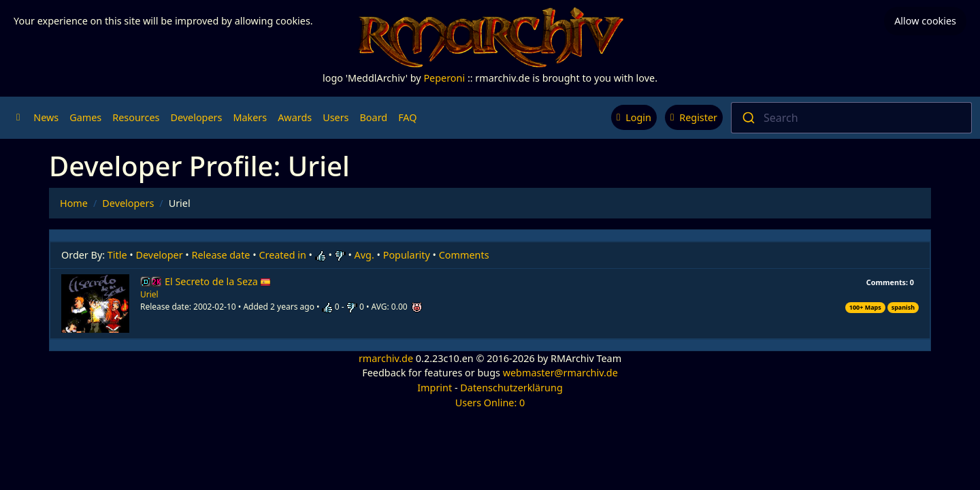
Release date (221, 255)
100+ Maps (865, 307)
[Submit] (748, 118)
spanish (903, 307)
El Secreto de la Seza (218, 281)
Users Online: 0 (490, 403)
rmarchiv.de (386, 358)
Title (117, 255)
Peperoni (444, 78)
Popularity (407, 255)
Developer (160, 255)
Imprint (435, 388)
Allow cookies (925, 21)
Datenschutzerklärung (511, 388)
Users (336, 117)
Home (74, 203)
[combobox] (851, 118)
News (46, 117)
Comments (464, 255)
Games (85, 117)
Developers (196, 117)
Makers (250, 117)
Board (374, 117)
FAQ (407, 117)
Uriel (149, 294)
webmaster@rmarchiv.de (560, 373)
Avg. (364, 255)
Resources (136, 117)
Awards (295, 117)
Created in (282, 255)
